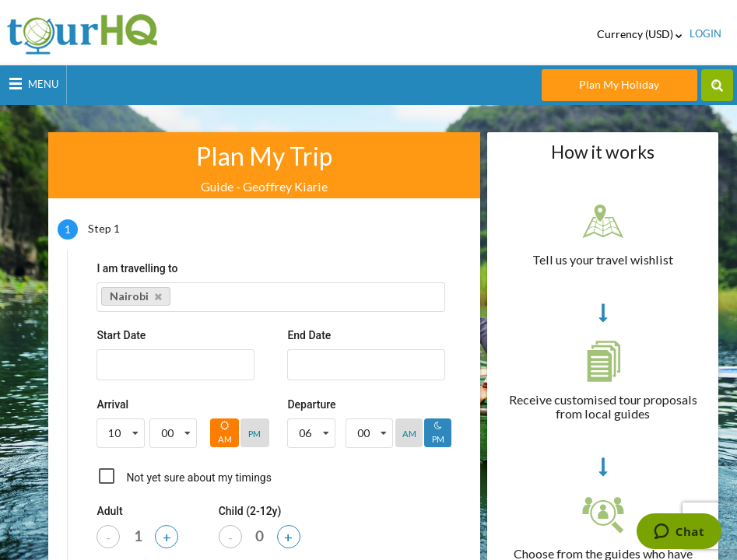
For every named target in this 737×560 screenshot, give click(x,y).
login (705, 34)
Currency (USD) (639, 34)
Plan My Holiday (619, 85)
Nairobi (136, 296)
